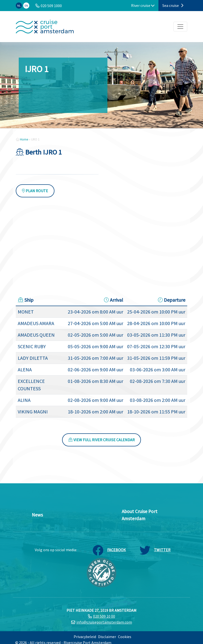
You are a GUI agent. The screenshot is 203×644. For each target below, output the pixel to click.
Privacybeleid (85, 637)
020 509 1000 (51, 6)
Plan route (35, 191)
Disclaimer (107, 637)
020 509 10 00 (104, 616)
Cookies (125, 637)
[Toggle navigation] (180, 27)
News (37, 515)
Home (24, 139)
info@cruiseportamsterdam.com (104, 622)
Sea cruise (173, 5)
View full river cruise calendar (101, 440)
